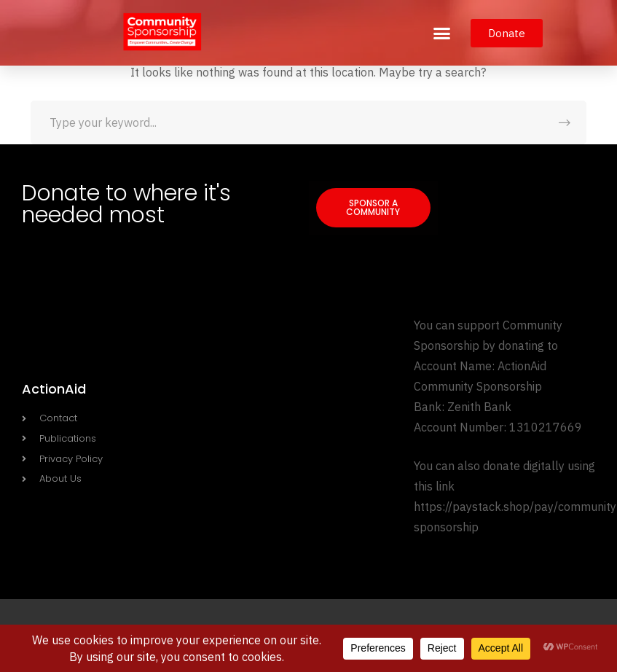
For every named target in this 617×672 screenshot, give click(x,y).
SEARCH (565, 122)
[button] (442, 33)
